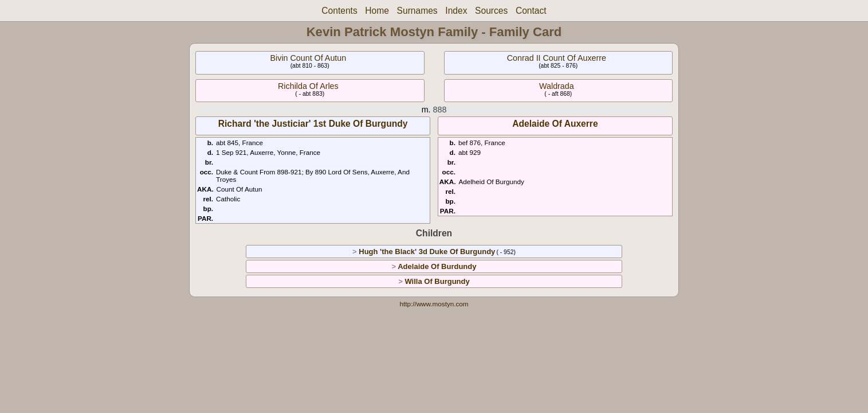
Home (377, 11)
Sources (491, 11)
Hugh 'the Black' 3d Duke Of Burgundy (427, 252)
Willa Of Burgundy (437, 281)
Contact (531, 11)
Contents (339, 11)
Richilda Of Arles (308, 86)
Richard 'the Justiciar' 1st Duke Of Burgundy (313, 124)
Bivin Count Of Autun (309, 58)
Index (456, 11)
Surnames (417, 11)
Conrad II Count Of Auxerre (557, 58)
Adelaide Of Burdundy (437, 266)
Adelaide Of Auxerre (555, 124)
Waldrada (557, 86)
